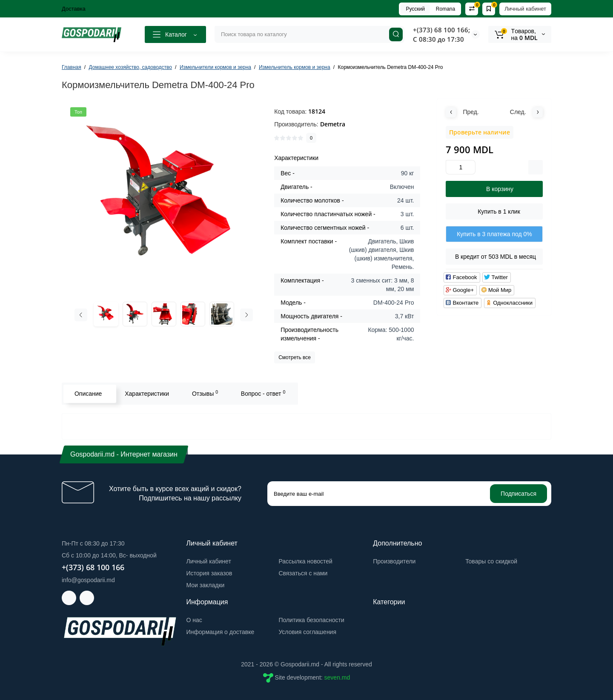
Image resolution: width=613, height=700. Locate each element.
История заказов (209, 573)
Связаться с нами (303, 573)
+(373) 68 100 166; (441, 30)
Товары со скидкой (491, 561)
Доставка (74, 9)
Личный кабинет (525, 9)
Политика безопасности (311, 620)
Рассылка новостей (305, 561)
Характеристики (146, 394)
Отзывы (205, 393)
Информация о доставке (221, 632)
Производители (394, 561)
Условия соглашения (307, 632)
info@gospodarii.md (88, 580)
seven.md (337, 677)
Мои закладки (206, 585)
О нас (194, 620)
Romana (445, 9)
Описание (88, 394)
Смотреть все (295, 357)
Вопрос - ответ (263, 393)
